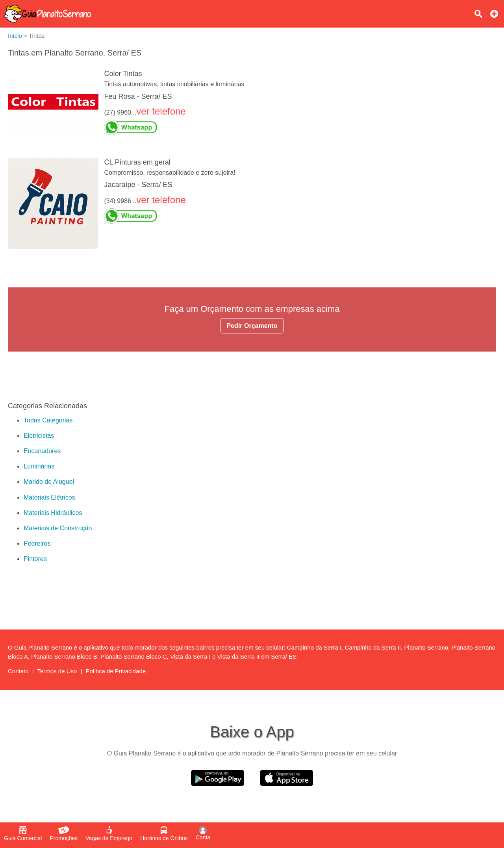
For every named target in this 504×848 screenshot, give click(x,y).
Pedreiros (37, 543)
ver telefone (161, 111)
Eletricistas (39, 436)
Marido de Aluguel (49, 482)
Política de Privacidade (116, 671)
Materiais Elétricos (49, 497)
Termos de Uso (57, 671)
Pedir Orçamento (252, 326)
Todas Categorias (48, 420)
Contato (18, 671)
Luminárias (39, 466)
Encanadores (42, 451)
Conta (203, 833)
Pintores (35, 559)
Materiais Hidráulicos (53, 513)
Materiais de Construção (58, 528)
